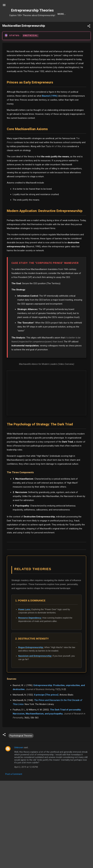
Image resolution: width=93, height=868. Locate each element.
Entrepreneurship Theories (32, 10)
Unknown (19, 757)
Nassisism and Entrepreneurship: (35, 666)
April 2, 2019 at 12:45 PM (26, 777)
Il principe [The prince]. (46, 704)
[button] (89, 36)
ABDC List (16, 835)
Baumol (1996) (50, 105)
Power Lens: (25, 619)
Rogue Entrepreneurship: (31, 657)
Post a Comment (14, 784)
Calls (59, 24)
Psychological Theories (21, 745)
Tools (35, 24)
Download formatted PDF (16, 796)
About (72, 24)
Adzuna (51, 858)
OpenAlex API (83, 835)
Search (22, 24)
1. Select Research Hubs (17, 862)
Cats (47, 24)
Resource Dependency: (30, 627)
